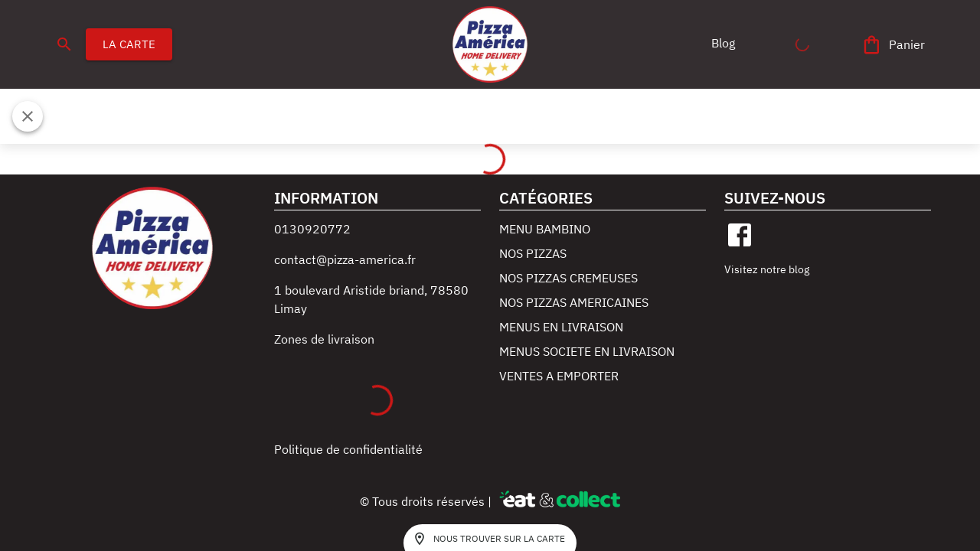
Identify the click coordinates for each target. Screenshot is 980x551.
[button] (723, 43)
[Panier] (894, 45)
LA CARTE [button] (129, 44)
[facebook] (740, 235)
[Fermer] (28, 116)
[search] (64, 44)
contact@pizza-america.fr (345, 259)
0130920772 (312, 229)
